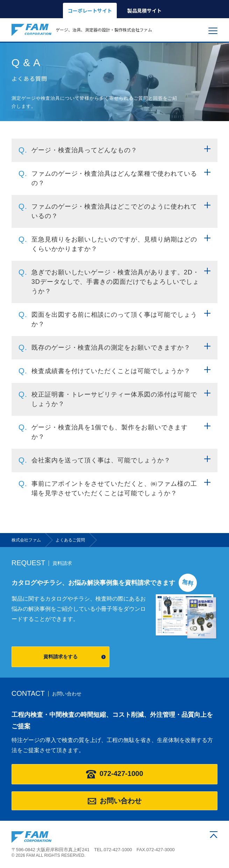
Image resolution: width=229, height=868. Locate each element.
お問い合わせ (115, 801)
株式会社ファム (31, 837)
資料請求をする (60, 657)
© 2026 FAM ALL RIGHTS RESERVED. (49, 855)
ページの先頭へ (214, 835)
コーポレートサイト (90, 10)
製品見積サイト (144, 10)
